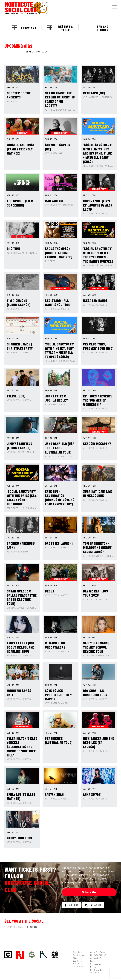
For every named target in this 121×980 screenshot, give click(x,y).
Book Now (77, 952)
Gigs (75, 958)
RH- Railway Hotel (43, 955)
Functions (78, 966)
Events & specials (77, 962)
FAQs (92, 961)
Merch (93, 967)
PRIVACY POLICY (98, 955)
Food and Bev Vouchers (97, 971)
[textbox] (42, 52)
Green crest (32, 955)
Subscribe (89, 892)
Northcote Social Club (26, 8)
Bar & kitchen (80, 955)
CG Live (55, 955)
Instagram (93, 905)
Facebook (71, 905)
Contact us (96, 964)
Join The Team (97, 952)
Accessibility (97, 958)
